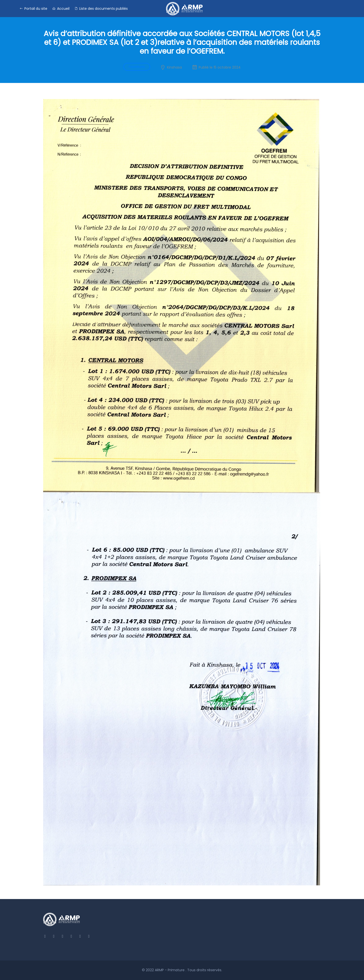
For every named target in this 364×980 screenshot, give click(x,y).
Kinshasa (174, 67)
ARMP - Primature (170, 970)
